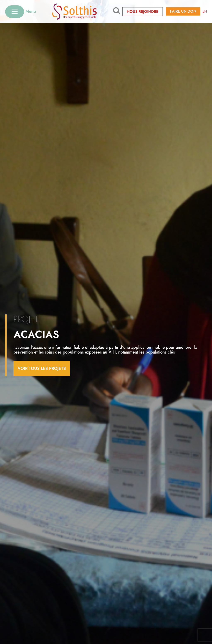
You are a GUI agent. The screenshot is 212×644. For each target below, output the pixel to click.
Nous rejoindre (143, 12)
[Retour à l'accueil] (74, 11)
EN (205, 11)
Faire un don (183, 11)
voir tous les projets (42, 368)
